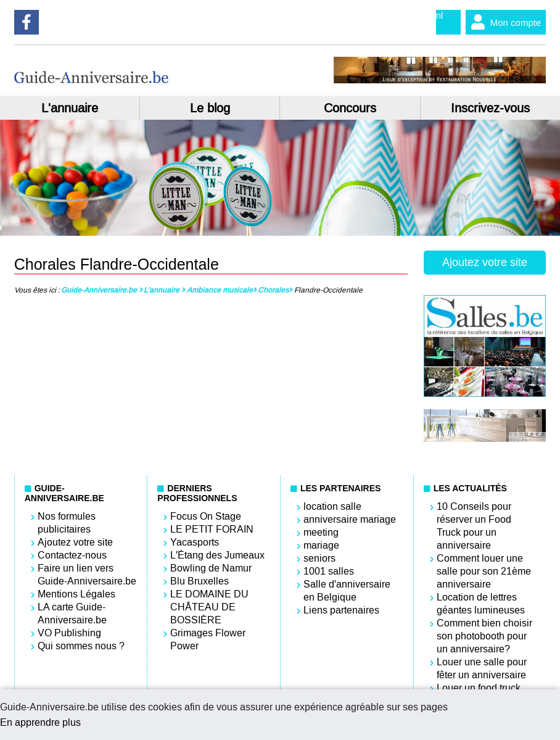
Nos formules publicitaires (67, 523)
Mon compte (504, 22)
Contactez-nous (72, 555)
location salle (332, 506)
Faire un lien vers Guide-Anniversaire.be (87, 575)
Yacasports (195, 542)
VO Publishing (69, 633)
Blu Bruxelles (200, 581)
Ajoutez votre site (485, 262)
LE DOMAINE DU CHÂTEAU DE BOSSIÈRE (209, 607)
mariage (321, 545)
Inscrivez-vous (490, 108)
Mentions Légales (76, 594)
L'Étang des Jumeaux (217, 555)
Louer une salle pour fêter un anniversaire (482, 668)
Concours (350, 108)
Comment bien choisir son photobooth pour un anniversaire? (484, 636)
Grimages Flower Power (208, 639)
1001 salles (329, 571)
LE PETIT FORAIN (212, 529)
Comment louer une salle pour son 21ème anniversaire (484, 571)
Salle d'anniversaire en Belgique (347, 591)
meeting (321, 532)
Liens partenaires (341, 610)
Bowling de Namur (211, 568)
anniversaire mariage (350, 519)
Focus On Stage (206, 516)
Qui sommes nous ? (81, 646)
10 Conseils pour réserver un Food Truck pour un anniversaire (474, 526)
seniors (319, 558)
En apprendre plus (40, 722)
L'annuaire (70, 108)
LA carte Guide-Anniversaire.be (72, 613)
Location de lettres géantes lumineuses (481, 604)
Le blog (210, 108)
